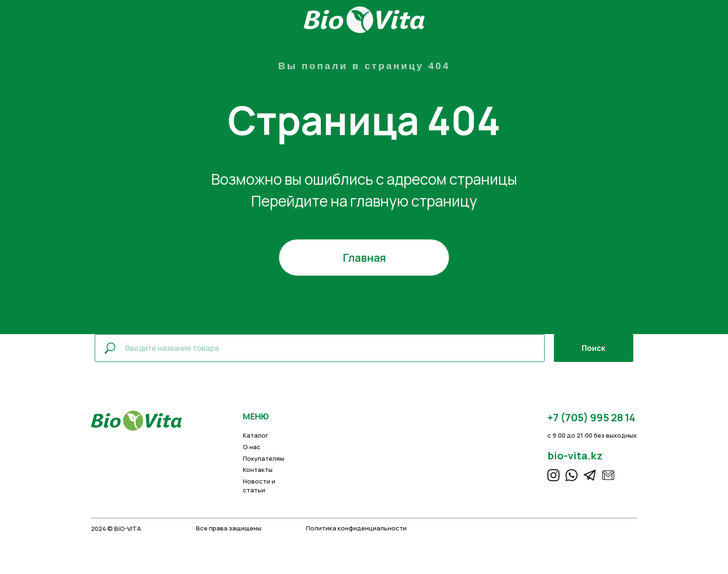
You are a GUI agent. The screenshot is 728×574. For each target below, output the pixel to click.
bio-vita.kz (575, 455)
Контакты (258, 470)
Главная (364, 258)
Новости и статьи (259, 485)
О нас (252, 447)
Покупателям (263, 458)
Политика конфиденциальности (356, 528)
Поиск (594, 348)
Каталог (256, 435)
